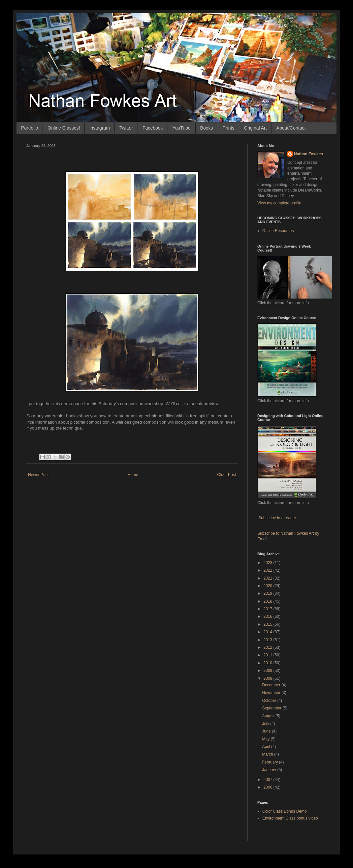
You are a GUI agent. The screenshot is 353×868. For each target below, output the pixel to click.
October (270, 701)
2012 (269, 647)
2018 (269, 601)
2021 (269, 578)
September (272, 708)
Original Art (255, 128)
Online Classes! (64, 128)
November (272, 693)
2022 (269, 570)
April (266, 747)
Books (207, 128)
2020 (269, 586)
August (269, 716)
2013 (269, 640)
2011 (269, 655)
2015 (269, 624)
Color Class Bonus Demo (285, 811)
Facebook (153, 128)
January (270, 770)
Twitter (126, 128)
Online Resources (278, 231)
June (267, 731)
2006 (269, 787)
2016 (269, 616)
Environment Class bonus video (290, 818)
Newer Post (38, 475)
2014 (269, 632)
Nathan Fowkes (308, 154)
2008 (269, 678)
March (268, 754)
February (270, 762)
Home (133, 475)
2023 (269, 563)
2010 (269, 663)
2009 (269, 671)
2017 (269, 609)
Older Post (226, 475)
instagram (99, 128)
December (272, 685)
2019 (269, 593)
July (266, 724)
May (266, 739)
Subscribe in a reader (277, 518)
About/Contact (291, 128)
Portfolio (30, 128)
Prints (229, 128)
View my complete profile (279, 203)
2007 (269, 780)
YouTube (182, 128)
